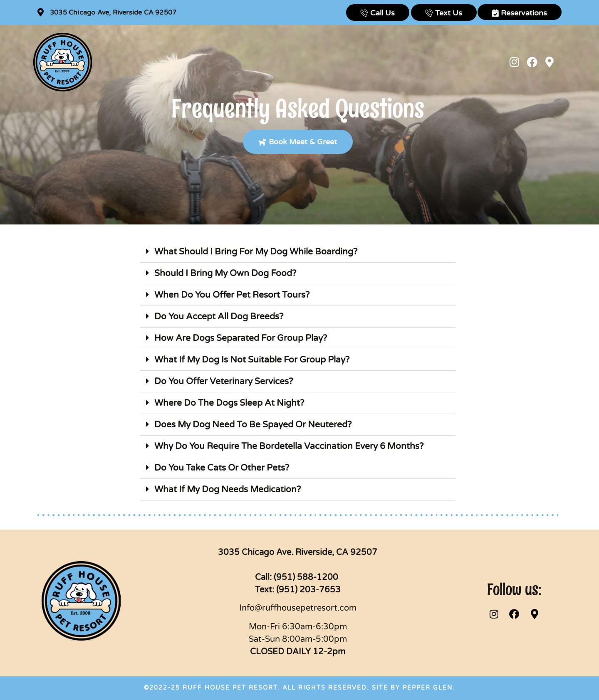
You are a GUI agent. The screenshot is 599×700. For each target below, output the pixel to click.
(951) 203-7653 (308, 590)
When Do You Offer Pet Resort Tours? (232, 295)
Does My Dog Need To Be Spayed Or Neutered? (253, 425)
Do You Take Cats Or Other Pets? (222, 468)
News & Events (433, 62)
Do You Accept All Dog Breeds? (219, 317)
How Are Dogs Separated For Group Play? (241, 338)
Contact (384, 62)
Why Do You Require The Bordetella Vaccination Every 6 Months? (289, 446)
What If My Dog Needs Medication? (228, 489)
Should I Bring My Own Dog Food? (225, 273)
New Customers (164, 62)
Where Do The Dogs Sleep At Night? (229, 403)
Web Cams (338, 62)
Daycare (252, 62)
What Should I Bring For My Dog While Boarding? (256, 252)
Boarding (216, 62)
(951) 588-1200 (307, 577)
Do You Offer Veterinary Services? (224, 381)
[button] (298, 252)
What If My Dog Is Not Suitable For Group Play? (252, 360)
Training (291, 62)
